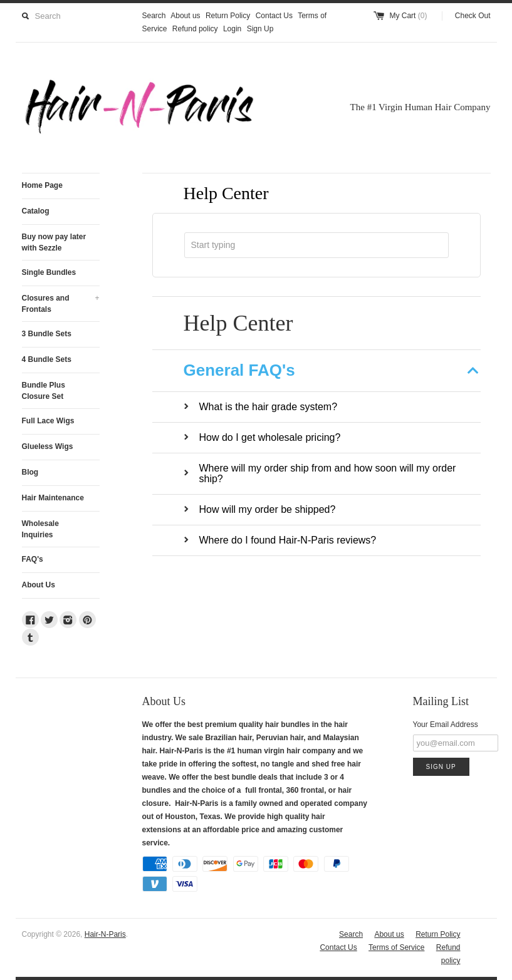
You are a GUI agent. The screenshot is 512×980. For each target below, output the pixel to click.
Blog (30, 472)
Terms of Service (396, 947)
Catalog (36, 211)
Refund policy (195, 29)
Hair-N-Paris (105, 934)
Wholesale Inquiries (40, 529)
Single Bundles (49, 272)
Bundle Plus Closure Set (44, 391)
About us (185, 16)
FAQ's (33, 559)
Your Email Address (446, 725)
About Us (39, 585)
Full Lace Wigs (48, 421)
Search (154, 16)
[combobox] (316, 245)
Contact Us (274, 16)
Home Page (42, 185)
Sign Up (260, 29)
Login (232, 29)
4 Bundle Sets (47, 359)
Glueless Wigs (48, 446)
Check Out (473, 16)
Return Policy (228, 16)
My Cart (408, 16)
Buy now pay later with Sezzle (54, 242)
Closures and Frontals (61, 303)
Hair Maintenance (53, 498)
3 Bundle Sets (47, 334)
